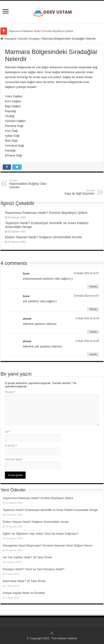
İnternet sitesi (13, 459)
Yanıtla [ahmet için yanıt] (93, 332)
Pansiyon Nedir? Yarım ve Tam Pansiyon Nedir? (34, 569)
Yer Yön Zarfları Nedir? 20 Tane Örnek (27, 557)
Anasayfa (8, 39)
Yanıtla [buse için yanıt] (93, 287)
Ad (8, 432)
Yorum (10, 392)
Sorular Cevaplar (29, 39)
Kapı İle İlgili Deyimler (72, 192)
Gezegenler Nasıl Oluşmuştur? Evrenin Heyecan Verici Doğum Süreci (47, 545)
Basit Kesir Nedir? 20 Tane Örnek (24, 581)
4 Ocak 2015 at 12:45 (87, 341)
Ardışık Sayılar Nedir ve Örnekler (24, 593)
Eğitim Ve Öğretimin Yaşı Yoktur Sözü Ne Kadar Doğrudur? (41, 534)
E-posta (11, 445)
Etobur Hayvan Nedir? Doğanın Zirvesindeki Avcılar (43, 237)
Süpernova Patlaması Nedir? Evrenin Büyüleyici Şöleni (41, 31)
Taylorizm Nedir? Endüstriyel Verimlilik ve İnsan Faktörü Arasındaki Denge (50, 510)
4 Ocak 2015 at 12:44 (87, 318)
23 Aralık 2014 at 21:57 (86, 273)
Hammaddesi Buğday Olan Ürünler (32, 184)
